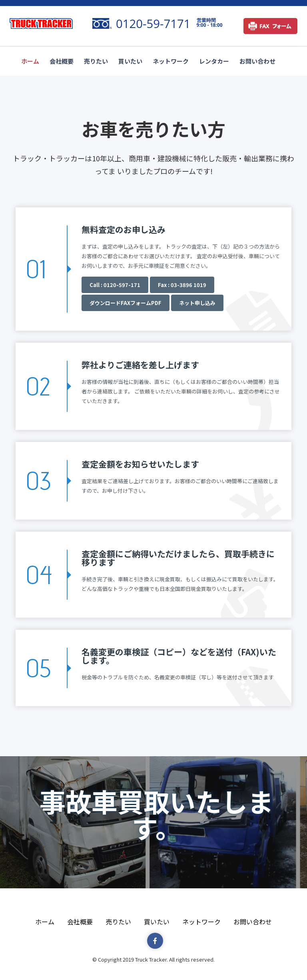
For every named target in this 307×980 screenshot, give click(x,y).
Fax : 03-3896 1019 (182, 285)
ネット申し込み (197, 303)
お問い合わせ (257, 61)
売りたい (96, 61)
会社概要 (62, 61)
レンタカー (214, 61)
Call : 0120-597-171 (115, 285)
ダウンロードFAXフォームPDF (126, 303)
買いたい (130, 61)
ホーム (30, 61)
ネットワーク (171, 61)
